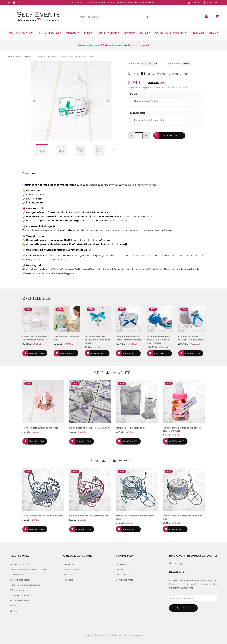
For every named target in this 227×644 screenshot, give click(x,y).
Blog (214, 33)
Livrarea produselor (20, 580)
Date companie (71, 569)
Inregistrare (212, 2)
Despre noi (68, 564)
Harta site (68, 580)
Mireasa (73, 33)
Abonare (183, 608)
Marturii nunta (21, 33)
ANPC (13, 606)
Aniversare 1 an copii (171, 33)
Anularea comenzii (20, 595)
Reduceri (198, 33)
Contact (194, 2)
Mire (88, 33)
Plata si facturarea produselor (25, 585)
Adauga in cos (36, 353)
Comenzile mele (125, 580)
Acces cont (121, 564)
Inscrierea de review (20, 600)
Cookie (13, 611)
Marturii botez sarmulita (48, 57)
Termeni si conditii (19, 564)
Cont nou (121, 569)
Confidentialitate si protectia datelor (29, 569)
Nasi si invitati (108, 33)
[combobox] (159, 101)
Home (13, 57)
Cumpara (171, 135)
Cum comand (17, 574)
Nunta (129, 33)
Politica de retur (18, 590)
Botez (145, 33)
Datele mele (122, 574)
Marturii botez (49, 33)
